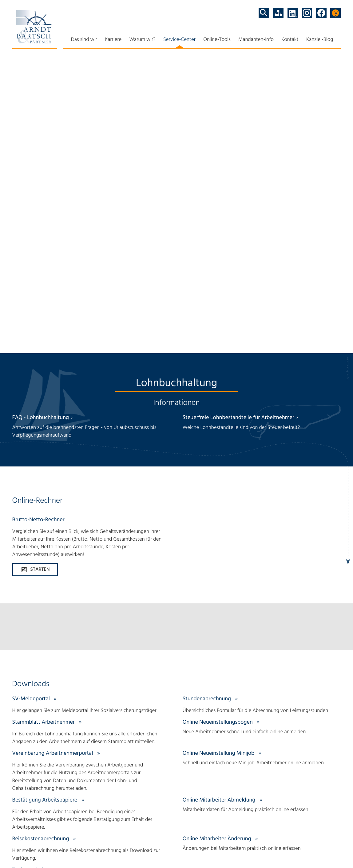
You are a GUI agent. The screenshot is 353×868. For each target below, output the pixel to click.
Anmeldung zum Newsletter (276, 843)
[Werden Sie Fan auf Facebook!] (321, 13)
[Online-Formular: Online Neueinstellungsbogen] (262, 376)
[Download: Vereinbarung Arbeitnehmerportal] (91, 420)
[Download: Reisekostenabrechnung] (91, 498)
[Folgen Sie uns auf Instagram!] (307, 13)
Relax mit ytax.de (264, 819)
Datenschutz (26, 843)
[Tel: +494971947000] (38, 823)
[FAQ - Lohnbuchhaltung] (91, 75)
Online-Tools (217, 40)
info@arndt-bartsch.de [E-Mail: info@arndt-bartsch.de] (54, 831)
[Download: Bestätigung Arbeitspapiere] (91, 463)
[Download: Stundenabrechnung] (262, 354)
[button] (35, 216)
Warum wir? (142, 40)
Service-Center (179, 40)
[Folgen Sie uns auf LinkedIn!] (293, 13)
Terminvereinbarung (267, 835)
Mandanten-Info (256, 40)
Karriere (113, 40)
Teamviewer (259, 827)
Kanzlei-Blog (320, 40)
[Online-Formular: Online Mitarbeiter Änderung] (262, 493)
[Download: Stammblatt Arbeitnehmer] (91, 381)
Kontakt (290, 40)
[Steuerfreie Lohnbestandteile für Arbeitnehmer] (262, 72)
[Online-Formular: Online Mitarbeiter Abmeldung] (262, 454)
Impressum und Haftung (74, 843)
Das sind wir (84, 40)
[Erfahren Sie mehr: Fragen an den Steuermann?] (177, 629)
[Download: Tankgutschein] (91, 525)
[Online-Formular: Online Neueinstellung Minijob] (262, 407)
